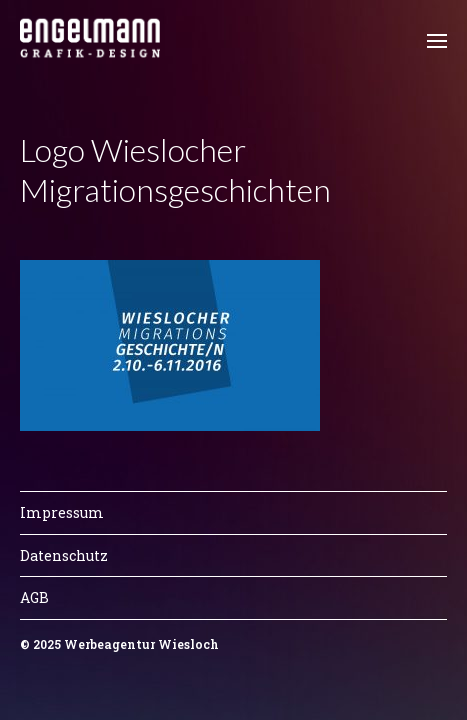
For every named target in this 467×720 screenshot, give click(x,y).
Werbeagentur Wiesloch (141, 644)
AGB (34, 597)
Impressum (62, 512)
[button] (437, 40)
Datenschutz (64, 555)
